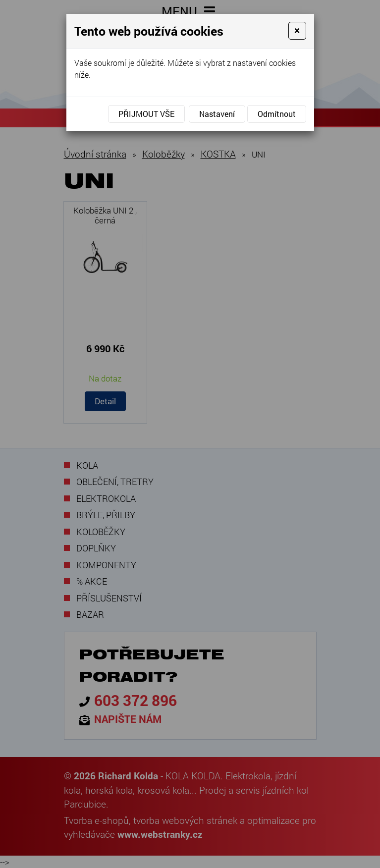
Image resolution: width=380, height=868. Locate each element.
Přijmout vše (146, 114)
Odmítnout (277, 114)
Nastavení (217, 114)
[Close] (297, 31)
